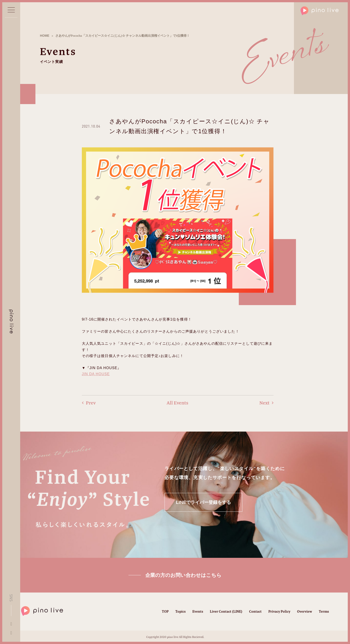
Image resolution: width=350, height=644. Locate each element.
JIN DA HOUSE (96, 374)
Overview (305, 611)
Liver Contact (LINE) (226, 611)
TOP (165, 611)
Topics (180, 611)
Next (266, 403)
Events (198, 611)
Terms (324, 611)
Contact (255, 611)
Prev (89, 403)
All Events (177, 403)
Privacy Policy (279, 611)
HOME (45, 36)
